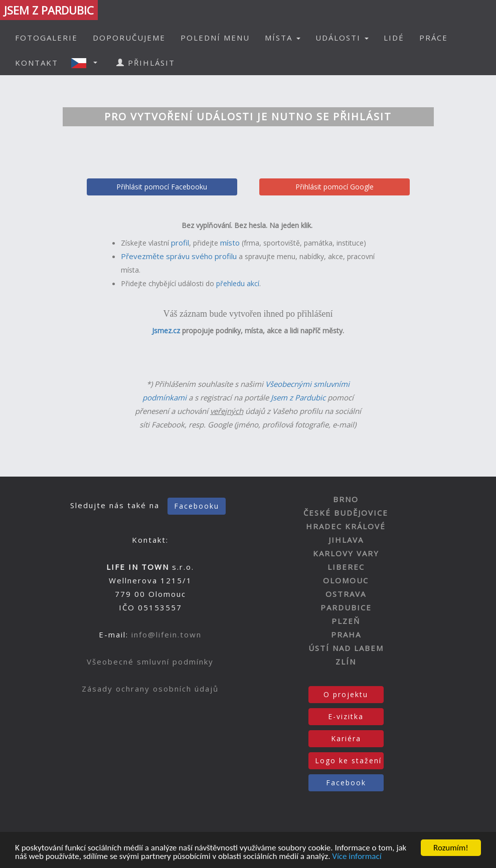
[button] (87, 63)
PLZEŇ (346, 621)
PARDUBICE (346, 607)
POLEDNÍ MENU (215, 38)
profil (180, 243)
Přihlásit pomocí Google (335, 187)
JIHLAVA (346, 540)
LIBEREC (346, 567)
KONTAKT (37, 63)
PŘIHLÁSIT (146, 63)
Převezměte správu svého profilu (179, 256)
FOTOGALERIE (46, 38)
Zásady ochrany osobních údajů (150, 689)
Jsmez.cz (166, 331)
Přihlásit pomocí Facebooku (162, 187)
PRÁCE (434, 38)
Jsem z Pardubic (298, 397)
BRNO (346, 499)
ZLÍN (346, 662)
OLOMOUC (346, 580)
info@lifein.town (167, 634)
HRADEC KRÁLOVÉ (346, 526)
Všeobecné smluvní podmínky (150, 662)
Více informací (357, 857)
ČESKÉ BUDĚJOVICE (346, 513)
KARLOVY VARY (346, 553)
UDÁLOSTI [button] (342, 38)
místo (230, 243)
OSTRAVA (346, 594)
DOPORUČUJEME (129, 38)
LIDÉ (394, 38)
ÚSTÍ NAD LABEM (346, 648)
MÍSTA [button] (283, 38)
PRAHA (346, 634)
